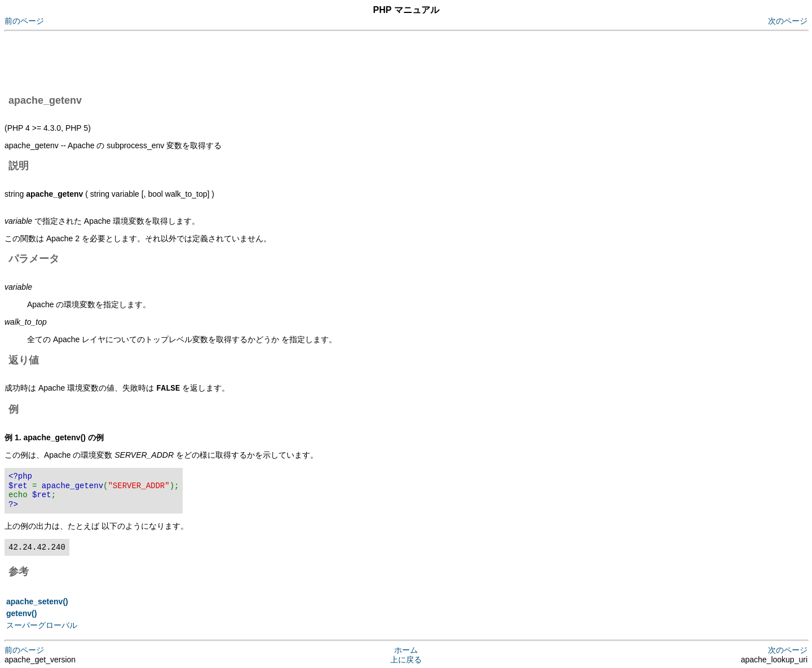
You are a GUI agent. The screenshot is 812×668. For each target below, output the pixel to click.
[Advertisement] (210, 61)
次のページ (788, 21)
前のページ (24, 21)
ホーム (406, 649)
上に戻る (406, 659)
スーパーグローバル (42, 625)
